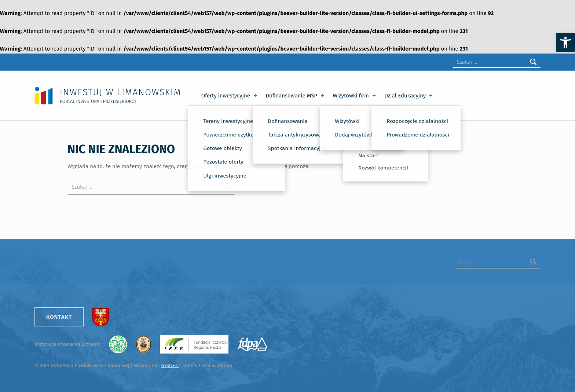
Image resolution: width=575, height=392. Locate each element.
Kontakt (59, 317)
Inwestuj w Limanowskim (120, 92)
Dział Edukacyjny (409, 96)
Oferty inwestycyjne (230, 96)
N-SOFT (170, 365)
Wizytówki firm (355, 96)
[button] (565, 42)
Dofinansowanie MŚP (295, 96)
